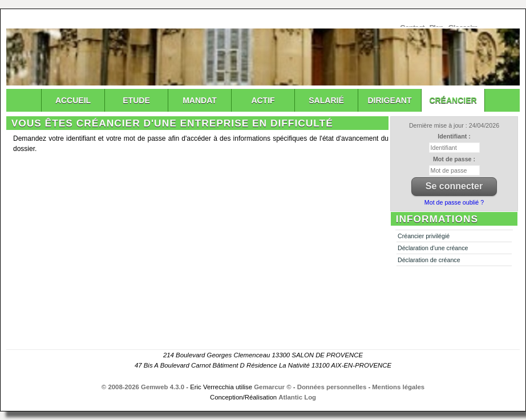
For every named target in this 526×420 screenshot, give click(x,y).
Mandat (200, 100)
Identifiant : (454, 136)
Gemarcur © (272, 387)
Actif (263, 100)
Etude (136, 100)
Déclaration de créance (429, 260)
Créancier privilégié (424, 236)
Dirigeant (390, 100)
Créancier (453, 100)
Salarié (326, 100)
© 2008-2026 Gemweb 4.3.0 (143, 387)
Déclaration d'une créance (433, 248)
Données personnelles (332, 387)
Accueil (73, 100)
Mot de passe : (454, 159)
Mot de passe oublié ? (454, 202)
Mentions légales (398, 387)
